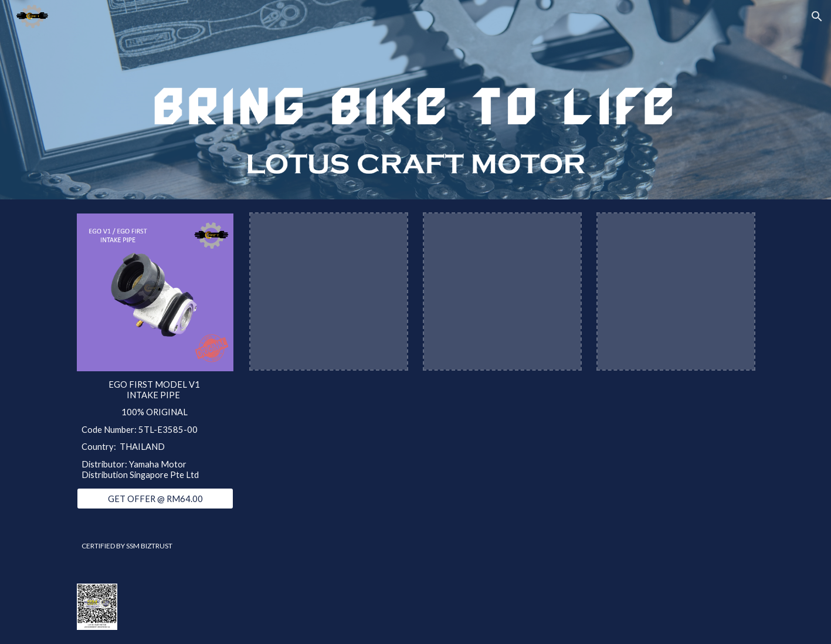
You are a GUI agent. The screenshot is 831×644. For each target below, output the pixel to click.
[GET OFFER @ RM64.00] (155, 499)
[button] (817, 16)
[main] (155, 430)
